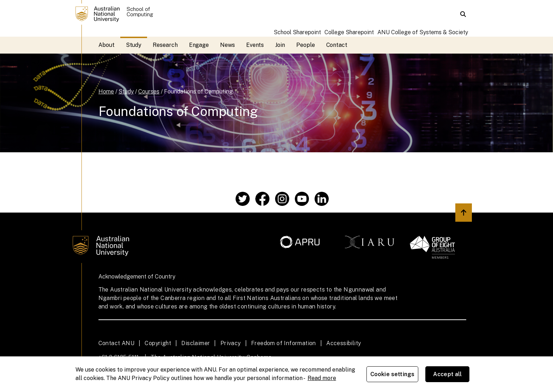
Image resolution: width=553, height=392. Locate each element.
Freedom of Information (284, 343)
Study (134, 45)
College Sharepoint (349, 32)
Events (255, 45)
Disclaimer (196, 343)
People (306, 45)
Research (165, 45)
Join (280, 45)
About (107, 45)
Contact (337, 45)
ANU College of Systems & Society (423, 32)
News (227, 45)
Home (106, 91)
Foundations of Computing (198, 91)
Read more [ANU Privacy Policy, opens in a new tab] (322, 378)
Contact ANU (116, 343)
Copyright (158, 343)
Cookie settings (392, 374)
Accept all (448, 374)
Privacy (231, 343)
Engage (199, 45)
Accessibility (344, 343)
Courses (149, 91)
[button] (463, 14)
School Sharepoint (297, 32)
